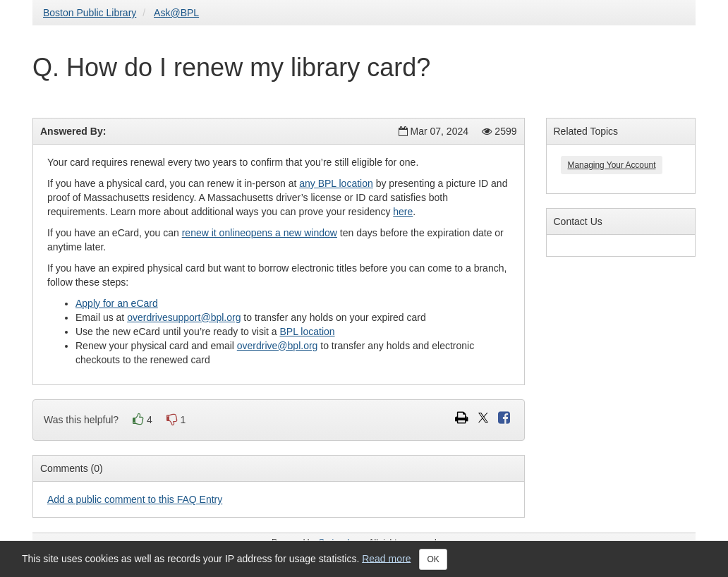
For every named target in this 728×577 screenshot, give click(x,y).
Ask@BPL (176, 13)
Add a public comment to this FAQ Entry (135, 499)
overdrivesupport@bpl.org (184, 317)
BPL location (307, 332)
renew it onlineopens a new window (260, 233)
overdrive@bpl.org (278, 346)
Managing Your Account (612, 165)
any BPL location (336, 183)
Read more (386, 558)
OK (433, 559)
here (403, 212)
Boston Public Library (90, 13)
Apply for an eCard (117, 303)
